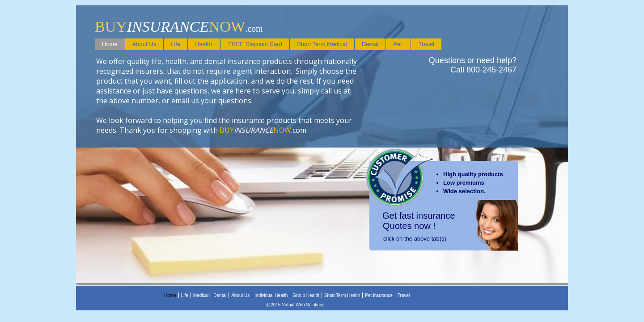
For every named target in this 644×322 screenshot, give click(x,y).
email (180, 101)
